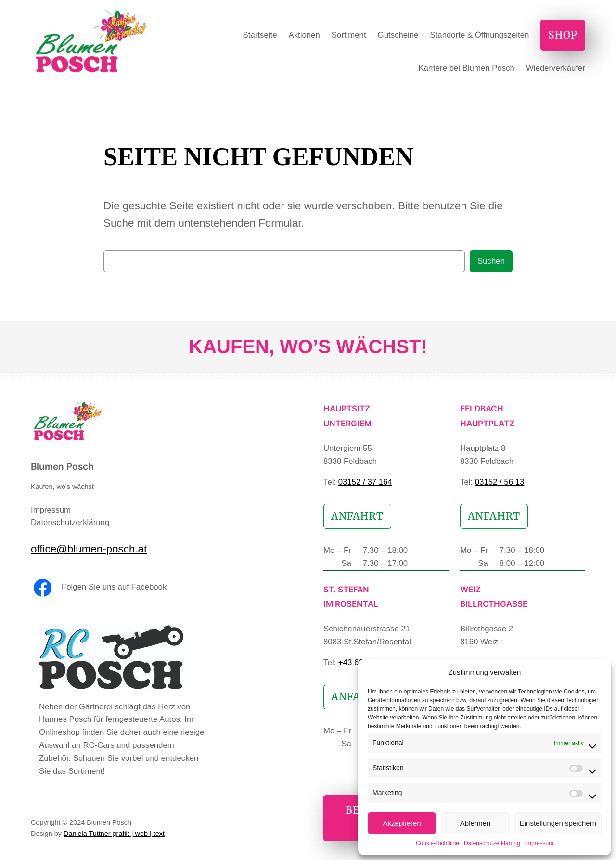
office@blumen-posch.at (89, 549)
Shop (563, 35)
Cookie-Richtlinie (437, 843)
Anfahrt (357, 516)
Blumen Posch (62, 466)
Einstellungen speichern (558, 823)
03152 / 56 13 (500, 482)
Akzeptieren (402, 823)
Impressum (539, 843)
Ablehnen (475, 823)
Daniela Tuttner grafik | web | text (114, 834)
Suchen (491, 261)
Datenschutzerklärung (492, 843)
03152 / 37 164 (365, 482)
